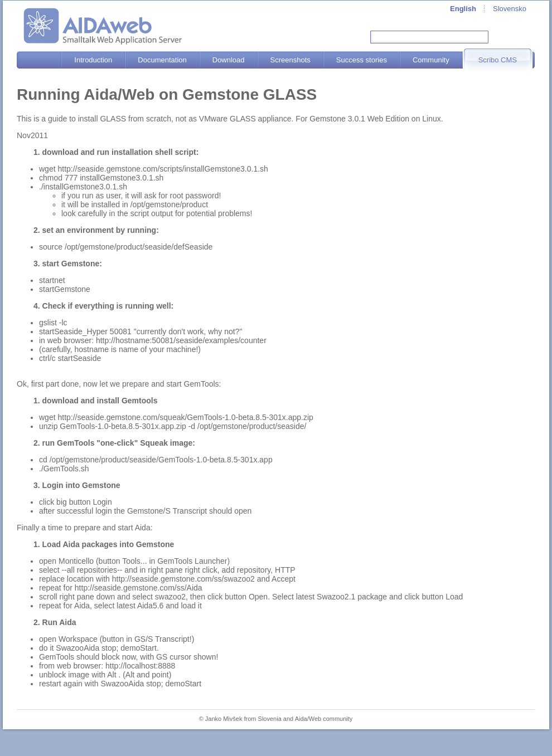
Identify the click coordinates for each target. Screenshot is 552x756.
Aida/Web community (324, 719)
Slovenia (270, 719)
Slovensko (510, 9)
